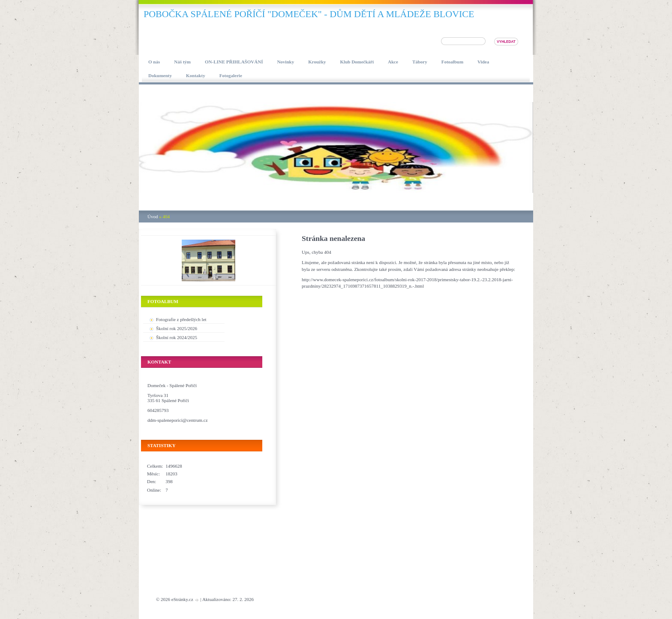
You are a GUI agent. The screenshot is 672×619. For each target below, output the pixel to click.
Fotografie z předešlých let (181, 319)
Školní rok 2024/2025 (177, 337)
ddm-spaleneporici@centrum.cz (178, 420)
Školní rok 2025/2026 (177, 328)
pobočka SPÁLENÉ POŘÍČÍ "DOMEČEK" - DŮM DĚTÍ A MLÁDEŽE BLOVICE (309, 14)
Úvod (153, 216)
